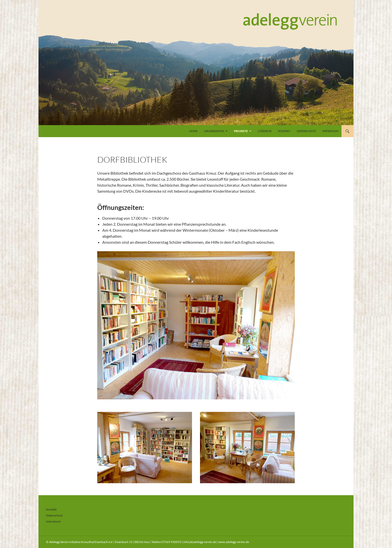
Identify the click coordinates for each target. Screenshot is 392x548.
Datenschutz (306, 131)
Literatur (265, 131)
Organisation (214, 131)
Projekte (241, 131)
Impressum (330, 131)
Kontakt (284, 131)
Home (193, 131)
